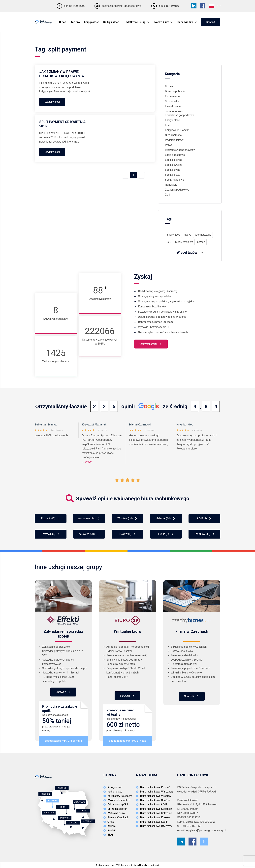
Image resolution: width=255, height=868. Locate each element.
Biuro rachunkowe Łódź (154, 805)
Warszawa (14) (89, 519)
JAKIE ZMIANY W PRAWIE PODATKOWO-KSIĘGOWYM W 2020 (62, 74)
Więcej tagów (190, 252)
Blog (110, 835)
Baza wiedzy (185, 22)
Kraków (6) (128, 534)
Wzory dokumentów (119, 800)
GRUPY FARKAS (207, 792)
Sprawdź (63, 692)
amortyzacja (173, 235)
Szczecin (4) (51, 534)
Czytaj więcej (52, 102)
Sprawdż (127, 696)
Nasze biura (162, 22)
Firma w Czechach (118, 817)
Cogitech (135, 865)
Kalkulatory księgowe (120, 796)
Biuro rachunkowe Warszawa (157, 792)
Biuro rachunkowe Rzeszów (156, 826)
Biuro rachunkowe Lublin (154, 822)
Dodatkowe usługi (135, 22)
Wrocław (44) (127, 519)
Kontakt (211, 22)
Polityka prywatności (150, 865)
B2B (169, 242)
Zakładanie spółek (118, 805)
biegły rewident (184, 242)
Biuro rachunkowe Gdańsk (155, 800)
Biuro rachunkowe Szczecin (156, 809)
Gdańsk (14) (166, 519)
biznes (201, 242)
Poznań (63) (51, 519)
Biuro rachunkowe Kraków (155, 817)
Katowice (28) (89, 534)
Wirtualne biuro (116, 813)
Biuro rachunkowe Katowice (156, 813)
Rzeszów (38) (205, 534)
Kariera (75, 22)
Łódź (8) (204, 519)
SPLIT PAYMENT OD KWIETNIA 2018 (62, 124)
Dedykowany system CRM (108, 865)
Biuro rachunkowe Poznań (155, 787)
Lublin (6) (166, 534)
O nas (63, 22)
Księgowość (92, 22)
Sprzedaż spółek (117, 809)
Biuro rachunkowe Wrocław (156, 796)
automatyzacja (203, 235)
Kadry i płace (111, 22)
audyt (188, 235)
